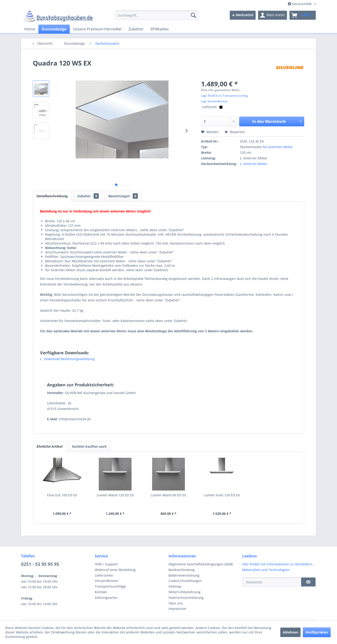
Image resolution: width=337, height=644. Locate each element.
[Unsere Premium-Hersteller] (97, 29)
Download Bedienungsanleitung (67, 359)
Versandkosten (107, 581)
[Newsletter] (272, 582)
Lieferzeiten (104, 575)
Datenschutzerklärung (186, 598)
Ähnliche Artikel (49, 446)
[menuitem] (157, 15)
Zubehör (88, 196)
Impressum (177, 609)
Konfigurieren (317, 632)
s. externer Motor (254, 164)
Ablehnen (290, 632)
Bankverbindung (182, 570)
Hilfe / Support (106, 564)
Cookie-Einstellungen (185, 581)
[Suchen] (193, 15)
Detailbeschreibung (52, 196)
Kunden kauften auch (89, 446)
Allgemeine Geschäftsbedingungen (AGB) (201, 564)
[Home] (30, 29)
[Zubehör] (136, 29)
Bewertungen (123, 196)
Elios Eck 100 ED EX (62, 495)
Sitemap (175, 586)
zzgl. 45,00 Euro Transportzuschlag (224, 96)
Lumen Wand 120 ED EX (115, 495)
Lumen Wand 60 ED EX (168, 495)
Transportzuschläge (110, 586)
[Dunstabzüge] (54, 29)
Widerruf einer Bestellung (115, 570)
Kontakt (101, 592)
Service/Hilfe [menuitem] (300, 4)
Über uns (176, 603)
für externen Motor (278, 147)
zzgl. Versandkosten (214, 101)
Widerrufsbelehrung (185, 592)
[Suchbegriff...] (157, 15)
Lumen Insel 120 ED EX (222, 495)
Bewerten (235, 132)
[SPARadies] (159, 29)
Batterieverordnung (184, 575)
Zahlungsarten (106, 598)
